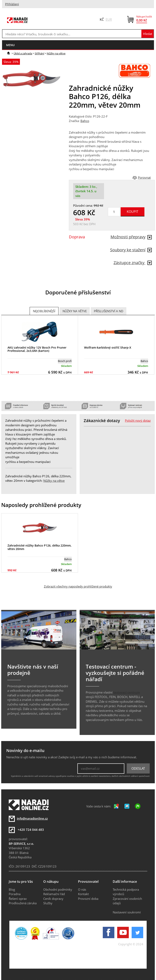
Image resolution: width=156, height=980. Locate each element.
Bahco (85, 121)
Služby (48, 903)
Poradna (15, 894)
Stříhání (39, 53)
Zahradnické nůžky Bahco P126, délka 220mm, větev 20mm (40, 547)
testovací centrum (127, 692)
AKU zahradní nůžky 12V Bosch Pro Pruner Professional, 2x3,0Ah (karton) (37, 349)
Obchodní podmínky (58, 889)
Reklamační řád (54, 894)
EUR (109, 19)
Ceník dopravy (53, 899)
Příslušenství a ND (109, 311)
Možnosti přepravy (131, 237)
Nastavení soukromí (127, 912)
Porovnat (144, 177)
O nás (82, 889)
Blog (12, 889)
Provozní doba (88, 899)
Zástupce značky (133, 263)
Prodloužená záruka (23, 903)
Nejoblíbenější (44, 311)
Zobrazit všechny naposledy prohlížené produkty (78, 586)
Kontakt (83, 894)
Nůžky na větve (56, 53)
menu (10, 45)
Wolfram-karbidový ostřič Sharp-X (108, 347)
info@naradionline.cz (32, 818)
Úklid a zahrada (23, 53)
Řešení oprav (18, 899)
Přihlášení (12, 4)
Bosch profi (65, 361)
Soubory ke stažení (131, 250)
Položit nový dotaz (138, 420)
